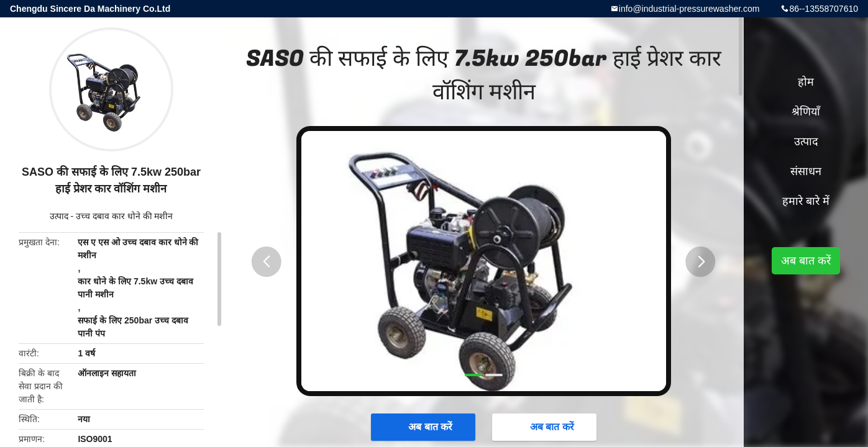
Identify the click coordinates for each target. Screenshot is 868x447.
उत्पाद (59, 216)
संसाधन (806, 171)
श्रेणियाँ (806, 112)
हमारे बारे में (806, 201)
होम (806, 82)
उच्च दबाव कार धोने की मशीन (124, 216)
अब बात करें (424, 427)
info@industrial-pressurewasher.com (689, 9)
